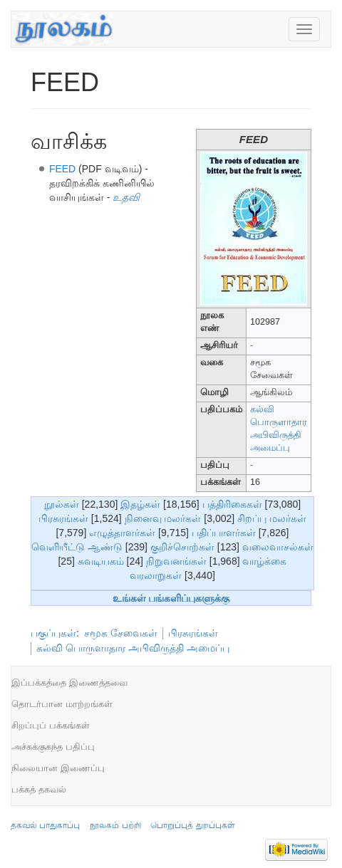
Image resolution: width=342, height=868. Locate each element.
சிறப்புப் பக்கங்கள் (51, 725)
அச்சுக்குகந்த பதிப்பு (53, 747)
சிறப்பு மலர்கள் (272, 518)
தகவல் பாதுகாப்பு (45, 825)
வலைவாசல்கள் (278, 547)
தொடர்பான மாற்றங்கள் (62, 704)
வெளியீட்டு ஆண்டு (77, 547)
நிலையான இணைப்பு (58, 768)
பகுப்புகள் (53, 633)
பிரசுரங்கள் (63, 518)
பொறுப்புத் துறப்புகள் (192, 825)
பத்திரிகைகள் (232, 504)
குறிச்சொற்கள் (182, 547)
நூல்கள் (62, 504)
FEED (62, 169)
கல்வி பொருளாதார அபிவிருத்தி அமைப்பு (133, 648)
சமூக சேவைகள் (121, 633)
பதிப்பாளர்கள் (224, 533)
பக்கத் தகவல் (39, 789)
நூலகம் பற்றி (115, 825)
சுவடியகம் (101, 561)
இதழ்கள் (140, 504)
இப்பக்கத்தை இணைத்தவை (69, 683)
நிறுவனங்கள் (176, 561)
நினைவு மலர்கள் (163, 518)
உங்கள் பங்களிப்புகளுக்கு (171, 598)
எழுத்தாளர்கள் (122, 533)
